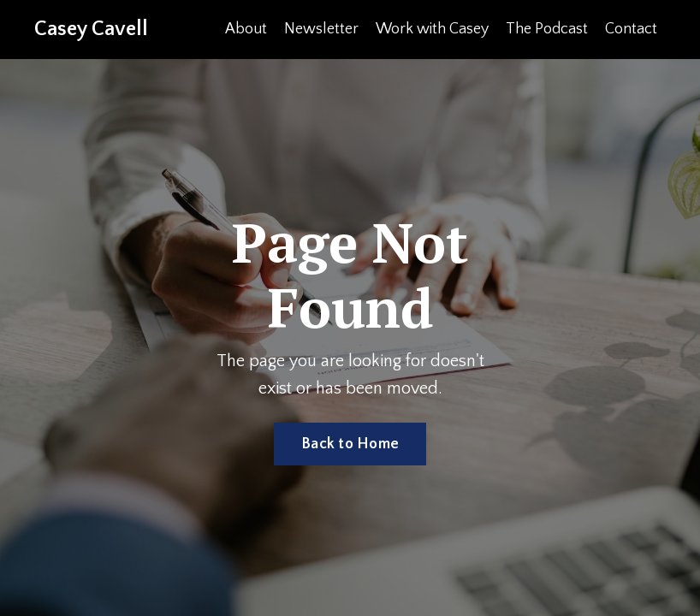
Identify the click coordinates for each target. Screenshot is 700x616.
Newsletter (321, 29)
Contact (631, 29)
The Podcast (547, 29)
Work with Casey (432, 29)
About (246, 29)
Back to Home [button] (350, 444)
